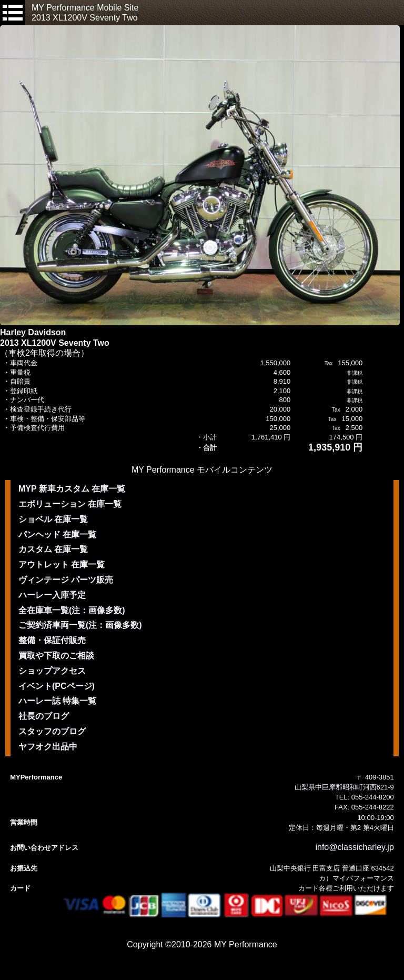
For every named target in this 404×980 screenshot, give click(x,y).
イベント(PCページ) (57, 686)
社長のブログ (44, 716)
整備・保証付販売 (52, 640)
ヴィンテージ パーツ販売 (66, 580)
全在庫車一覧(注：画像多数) (72, 610)
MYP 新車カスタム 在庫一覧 (72, 489)
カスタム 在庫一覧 (53, 549)
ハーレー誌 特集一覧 (57, 701)
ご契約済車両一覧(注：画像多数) (80, 625)
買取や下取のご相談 (56, 656)
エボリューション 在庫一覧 (70, 504)
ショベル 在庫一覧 (53, 519)
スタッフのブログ (52, 731)
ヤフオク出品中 (48, 747)
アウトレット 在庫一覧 (62, 564)
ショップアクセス (52, 671)
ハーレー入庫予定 (52, 595)
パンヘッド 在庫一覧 (57, 534)
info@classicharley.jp (354, 847)
